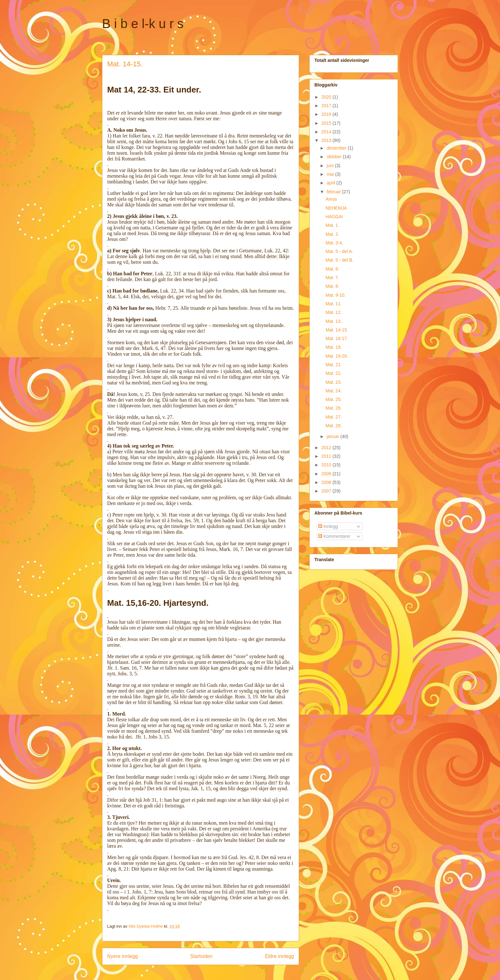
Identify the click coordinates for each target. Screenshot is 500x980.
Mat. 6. (332, 269)
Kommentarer (334, 536)
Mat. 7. (332, 278)
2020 (327, 97)
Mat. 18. (334, 347)
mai (331, 174)
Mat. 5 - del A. (339, 251)
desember (337, 148)
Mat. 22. (334, 373)
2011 (327, 456)
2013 (327, 140)
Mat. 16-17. (337, 338)
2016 (327, 114)
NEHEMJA (336, 208)
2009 (327, 474)
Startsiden (201, 956)
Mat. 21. (334, 365)
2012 (327, 448)
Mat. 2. (332, 234)
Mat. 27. (334, 417)
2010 (327, 465)
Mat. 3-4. (334, 243)
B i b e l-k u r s (143, 24)
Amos (331, 199)
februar (334, 192)
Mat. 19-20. (337, 356)
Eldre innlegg (279, 956)
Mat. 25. (334, 399)
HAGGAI (334, 217)
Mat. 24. (334, 391)
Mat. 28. (334, 426)
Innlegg (328, 526)
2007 (327, 491)
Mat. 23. (334, 382)
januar (333, 436)
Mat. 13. (334, 321)
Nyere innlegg (122, 956)
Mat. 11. (334, 304)
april (331, 183)
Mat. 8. (332, 286)
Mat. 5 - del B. (339, 260)
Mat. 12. (334, 312)
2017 (327, 106)
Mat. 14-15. (337, 330)
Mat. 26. (334, 408)
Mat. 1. (332, 225)
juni (331, 166)
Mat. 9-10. (336, 295)
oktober (335, 157)
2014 (327, 132)
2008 (327, 482)
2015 (327, 123)
